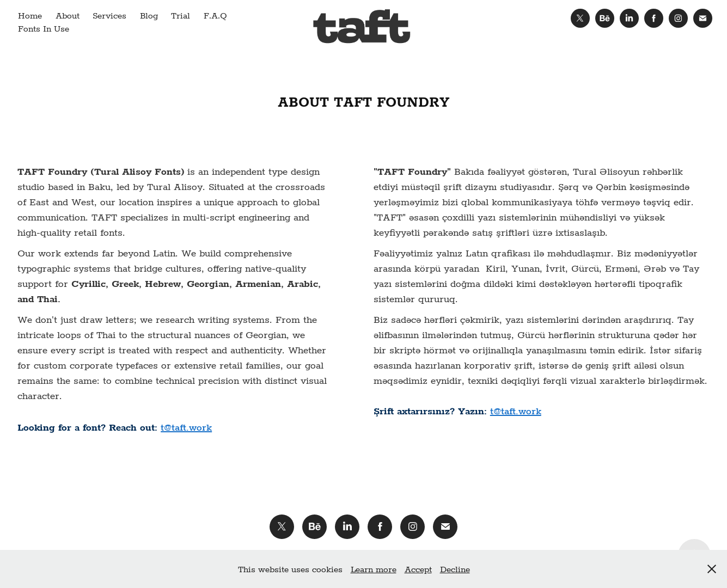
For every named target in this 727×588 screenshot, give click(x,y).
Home (30, 15)
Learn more (374, 569)
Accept (418, 569)
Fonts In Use (44, 28)
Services (109, 15)
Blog (149, 15)
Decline (455, 569)
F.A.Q (215, 15)
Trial (181, 15)
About (68, 15)
